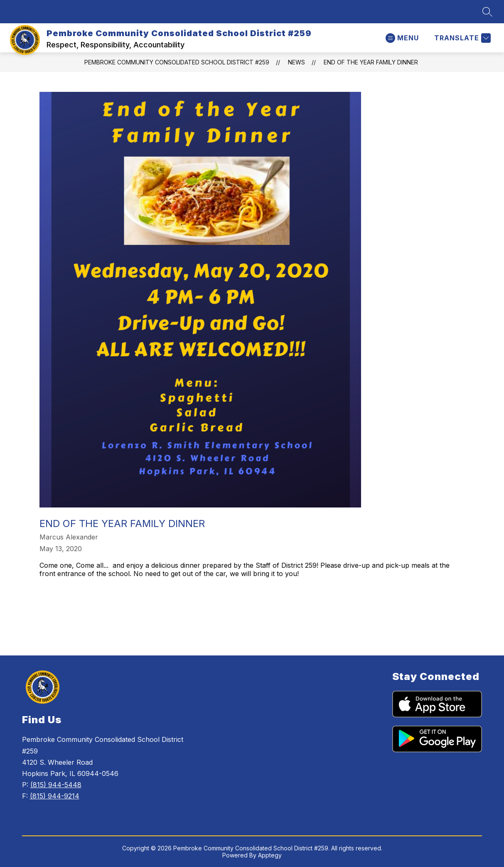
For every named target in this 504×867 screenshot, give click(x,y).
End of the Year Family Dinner (371, 62)
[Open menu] (402, 38)
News (296, 62)
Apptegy (270, 855)
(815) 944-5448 (56, 785)
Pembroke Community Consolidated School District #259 (177, 62)
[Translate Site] (461, 38)
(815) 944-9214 (55, 796)
